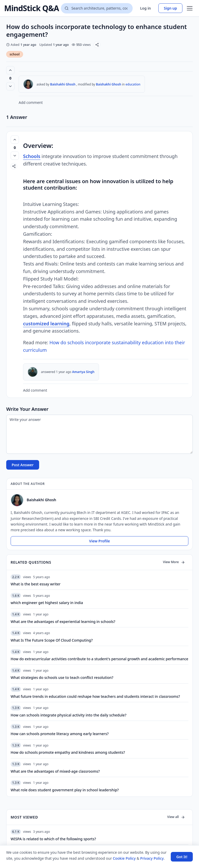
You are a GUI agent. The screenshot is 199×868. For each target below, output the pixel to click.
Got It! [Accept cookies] (182, 857)
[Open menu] (190, 8)
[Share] (97, 45)
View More (174, 562)
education (133, 84)
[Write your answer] (99, 434)
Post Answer (23, 465)
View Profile (99, 541)
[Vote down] (10, 86)
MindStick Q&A (31, 8)
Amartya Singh (83, 372)
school (15, 54)
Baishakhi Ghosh (63, 84)
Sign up (170, 8)
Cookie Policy (124, 858)
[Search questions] (97, 8)
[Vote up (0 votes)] (10, 70)
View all (176, 817)
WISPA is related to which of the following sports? (53, 839)
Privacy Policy (152, 858)
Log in (146, 8)
